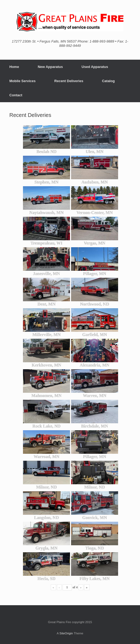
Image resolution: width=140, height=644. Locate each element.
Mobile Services (22, 81)
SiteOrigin (66, 633)
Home (14, 67)
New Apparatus (50, 67)
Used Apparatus (95, 67)
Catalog (108, 81)
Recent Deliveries (69, 81)
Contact (16, 95)
